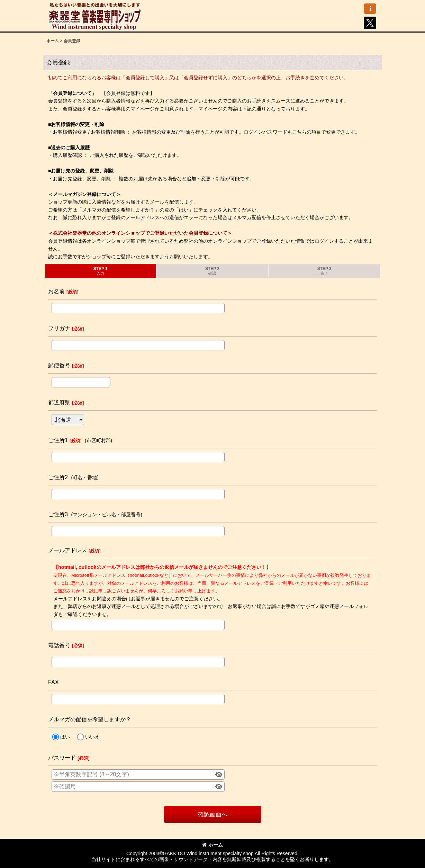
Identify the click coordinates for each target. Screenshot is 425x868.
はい (65, 737)
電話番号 (59, 645)
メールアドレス (67, 550)
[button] (370, 9)
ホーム (212, 845)
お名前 (56, 291)
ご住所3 (58, 514)
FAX (53, 682)
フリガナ (59, 328)
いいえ (92, 737)
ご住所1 (58, 440)
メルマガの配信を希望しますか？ (90, 719)
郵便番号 (59, 365)
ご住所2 (58, 477)
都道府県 (59, 402)
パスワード (62, 758)
